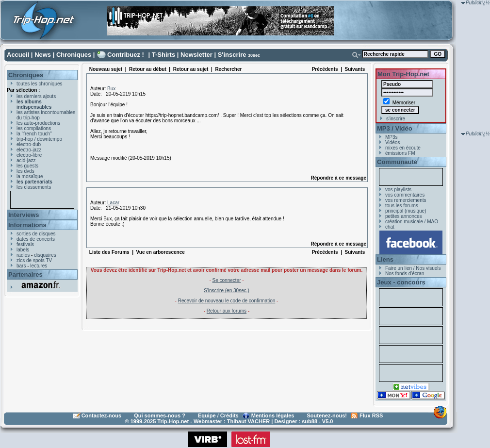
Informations (27, 225)
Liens (385, 259)
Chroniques (74, 55)
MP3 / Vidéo (395, 128)
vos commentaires (405, 195)
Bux (111, 89)
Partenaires (25, 274)
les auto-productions (38, 123)
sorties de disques (36, 234)
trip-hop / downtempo (39, 139)
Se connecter (227, 280)
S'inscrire (232, 55)
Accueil (18, 55)
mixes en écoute (403, 148)
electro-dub (29, 144)
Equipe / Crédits (218, 415)
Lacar (113, 203)
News (43, 55)
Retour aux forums (227, 311)
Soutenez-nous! (327, 415)
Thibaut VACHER (248, 421)
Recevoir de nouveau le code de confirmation (227, 301)
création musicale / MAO (412, 222)
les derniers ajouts (36, 96)
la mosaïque (30, 176)
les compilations (34, 128)
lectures (39, 266)
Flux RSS (371, 415)
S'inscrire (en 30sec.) (227, 290)
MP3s (392, 137)
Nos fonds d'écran (405, 274)
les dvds (25, 171)
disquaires (45, 255)
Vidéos (392, 142)
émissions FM (400, 153)
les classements (34, 187)
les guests (27, 166)
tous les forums (402, 206)
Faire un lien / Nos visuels (413, 268)
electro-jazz (29, 150)
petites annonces (404, 216)
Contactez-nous (102, 415)
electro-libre (29, 155)
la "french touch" (34, 134)
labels (23, 250)
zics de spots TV (34, 260)
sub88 (310, 421)
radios (23, 255)
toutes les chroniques (40, 84)
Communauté (397, 162)
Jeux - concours (401, 282)
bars (21, 266)
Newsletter (196, 55)
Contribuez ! (126, 55)
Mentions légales (273, 415)
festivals (25, 244)
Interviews (24, 215)
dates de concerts (36, 239)
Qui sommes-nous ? (160, 415)
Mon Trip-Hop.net (403, 74)
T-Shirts (163, 55)
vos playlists (398, 190)
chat (390, 227)
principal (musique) (406, 211)
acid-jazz (26, 160)
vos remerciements (406, 200)
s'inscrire (396, 119)
